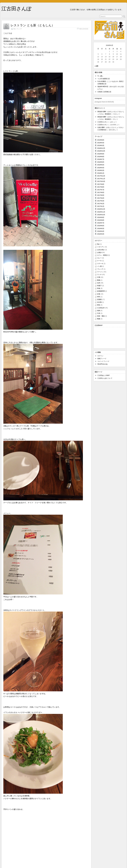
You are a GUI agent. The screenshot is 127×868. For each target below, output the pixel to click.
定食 (99, 294)
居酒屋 (99, 299)
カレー (99, 258)
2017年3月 (101, 201)
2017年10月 (101, 181)
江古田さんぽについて (105, 378)
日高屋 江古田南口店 (104, 92)
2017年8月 (101, 187)
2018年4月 (101, 168)
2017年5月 (101, 195)
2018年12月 (101, 148)
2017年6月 (101, 193)
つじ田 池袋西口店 (104, 79)
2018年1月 (101, 173)
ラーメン (100, 272)
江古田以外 (101, 308)
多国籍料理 (101, 291)
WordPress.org (102, 364)
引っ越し (100, 76)
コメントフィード (103, 361)
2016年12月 (101, 209)
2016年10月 (101, 215)
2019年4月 (101, 143)
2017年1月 (101, 206)
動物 (99, 280)
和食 (99, 288)
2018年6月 (101, 162)
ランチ (99, 275)
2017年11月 (101, 179)
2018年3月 (101, 170)
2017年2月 (101, 204)
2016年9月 (101, 217)
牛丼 (99, 313)
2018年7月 (101, 159)
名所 (99, 283)
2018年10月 (101, 151)
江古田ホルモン (103, 122)
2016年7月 (101, 223)
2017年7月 (101, 190)
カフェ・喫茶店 (102, 255)
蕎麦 (99, 319)
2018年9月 (101, 154)
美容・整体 (101, 316)
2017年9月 (101, 184)
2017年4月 (101, 198)
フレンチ (19, 29)
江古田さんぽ (16, 9)
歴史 (99, 305)
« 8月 (96, 66)
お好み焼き (101, 250)
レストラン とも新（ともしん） (33, 25)
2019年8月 (101, 140)
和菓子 (99, 286)
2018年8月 (101, 157)
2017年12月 (101, 176)
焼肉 (99, 311)
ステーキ (100, 264)
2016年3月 (101, 234)
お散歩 (99, 252)
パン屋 (99, 266)
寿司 (99, 297)
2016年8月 (101, 220)
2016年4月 (101, 231)
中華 (99, 277)
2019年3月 (101, 145)
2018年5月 (101, 165)
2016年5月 (101, 229)
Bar (15, 29)
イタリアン (101, 247)
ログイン (100, 356)
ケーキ (99, 261)
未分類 (99, 302)
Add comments (84, 29)
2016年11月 (101, 212)
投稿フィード (102, 359)
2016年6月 (101, 226)
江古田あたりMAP (104, 375)
